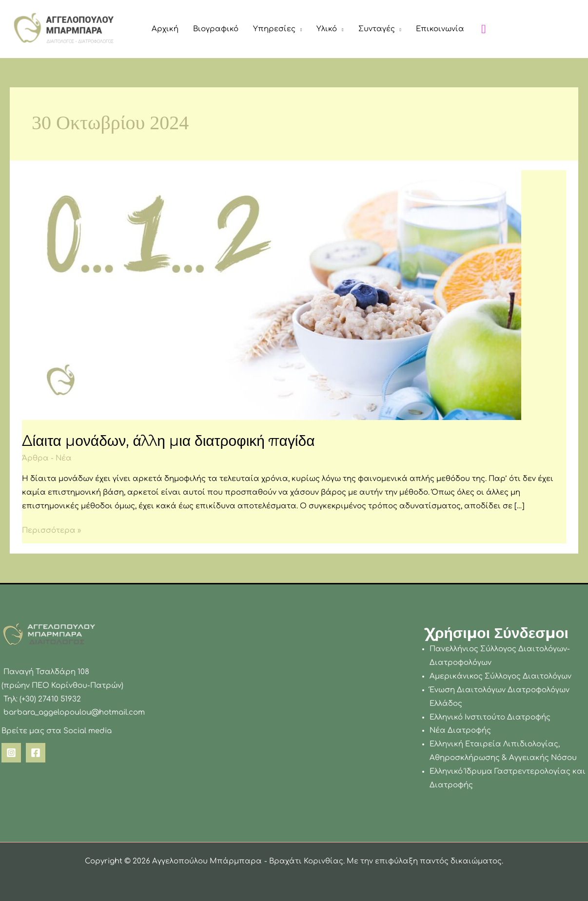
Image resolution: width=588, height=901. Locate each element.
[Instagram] (11, 753)
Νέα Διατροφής (460, 731)
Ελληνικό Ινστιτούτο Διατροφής (490, 717)
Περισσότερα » (51, 529)
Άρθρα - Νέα (47, 458)
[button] (299, 29)
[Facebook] (36, 753)
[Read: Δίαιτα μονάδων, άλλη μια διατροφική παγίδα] (272, 295)
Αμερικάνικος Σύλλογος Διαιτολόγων (500, 676)
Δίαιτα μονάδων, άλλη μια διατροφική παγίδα (168, 441)
